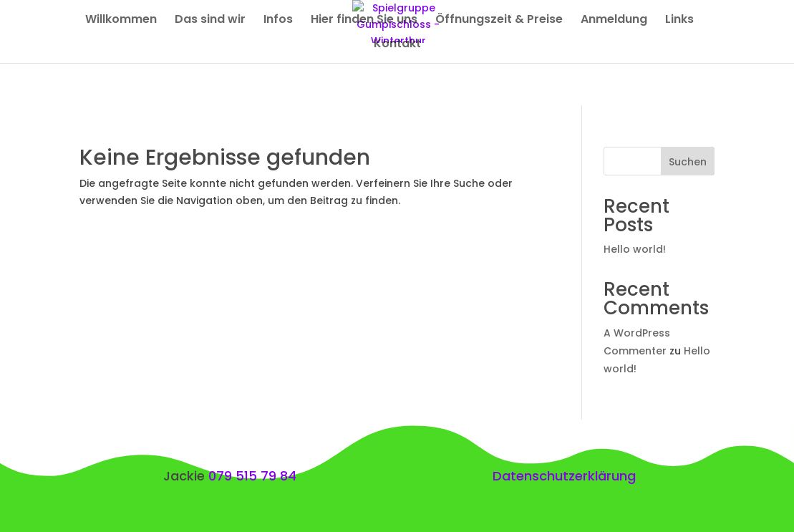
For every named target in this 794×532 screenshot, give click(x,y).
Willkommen (121, 21)
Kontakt (397, 45)
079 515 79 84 (252, 476)
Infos (278, 21)
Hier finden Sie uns (364, 21)
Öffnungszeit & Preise (499, 21)
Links (679, 21)
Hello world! (635, 249)
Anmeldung (614, 21)
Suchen (688, 162)
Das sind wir (210, 21)
